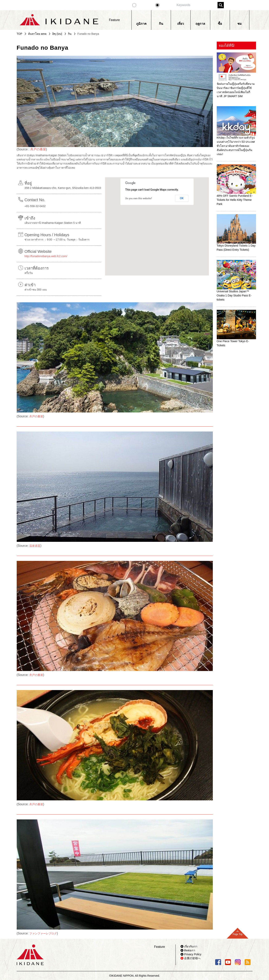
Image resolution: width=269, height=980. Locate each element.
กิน (70, 34)
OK (182, 198)
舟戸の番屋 (38, 149)
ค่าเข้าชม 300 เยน (36, 290)
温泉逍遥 (35, 546)
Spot (165, 5)
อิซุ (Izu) (57, 34)
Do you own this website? (139, 198)
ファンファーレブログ (43, 933)
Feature (144, 5)
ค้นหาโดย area (37, 34)
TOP (20, 34)
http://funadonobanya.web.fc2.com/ (46, 256)
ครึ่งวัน (29, 273)
